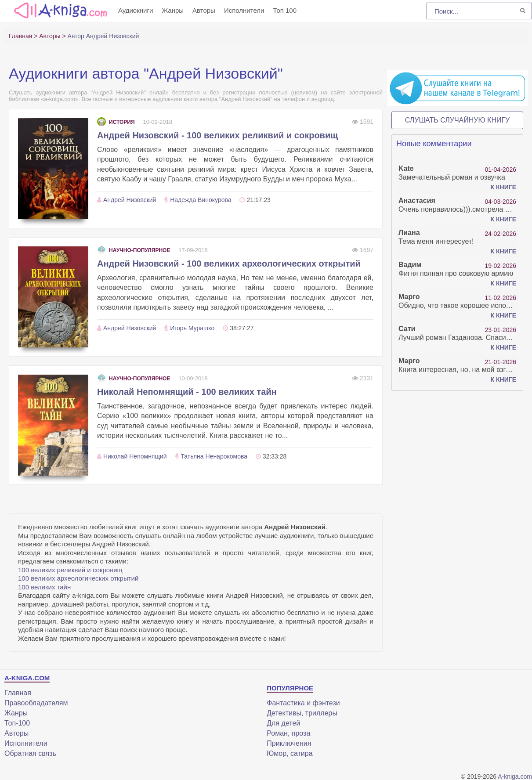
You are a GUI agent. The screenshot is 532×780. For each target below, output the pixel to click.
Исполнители (244, 10)
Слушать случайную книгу (458, 120)
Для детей (283, 723)
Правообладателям (36, 703)
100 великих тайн (44, 587)
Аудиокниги (136, 10)
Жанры (173, 10)
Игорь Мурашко (192, 328)
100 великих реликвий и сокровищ (70, 570)
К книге (503, 187)
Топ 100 (285, 10)
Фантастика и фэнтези (303, 703)
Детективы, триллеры (302, 713)
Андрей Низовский (130, 200)
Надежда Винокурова (201, 200)
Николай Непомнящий (135, 456)
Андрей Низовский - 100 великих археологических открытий (229, 264)
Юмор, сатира (290, 753)
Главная (18, 693)
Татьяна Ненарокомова (214, 456)
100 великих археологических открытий (78, 578)
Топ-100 (17, 723)
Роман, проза (288, 733)
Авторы (204, 10)
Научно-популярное (134, 250)
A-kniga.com (515, 776)
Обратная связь (30, 753)
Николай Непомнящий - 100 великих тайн (187, 392)
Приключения (289, 743)
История (116, 122)
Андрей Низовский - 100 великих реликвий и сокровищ (217, 135)
